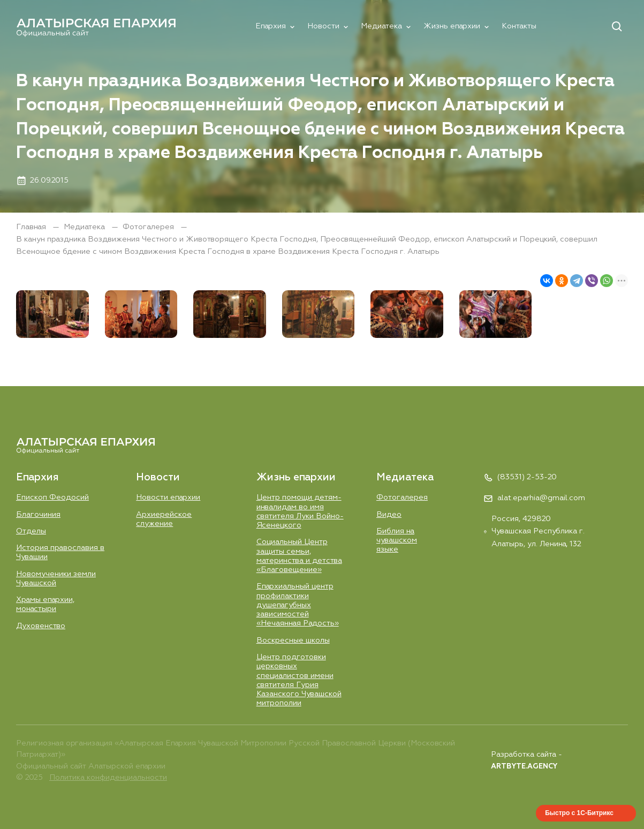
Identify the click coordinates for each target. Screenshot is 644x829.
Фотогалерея (149, 227)
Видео (389, 515)
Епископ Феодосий (52, 498)
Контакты (519, 26)
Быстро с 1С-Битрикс (579, 813)
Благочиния (38, 515)
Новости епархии (168, 498)
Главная (32, 227)
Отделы (31, 531)
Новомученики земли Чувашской (56, 579)
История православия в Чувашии (60, 552)
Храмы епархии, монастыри (45, 604)
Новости (323, 26)
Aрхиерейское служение (164, 519)
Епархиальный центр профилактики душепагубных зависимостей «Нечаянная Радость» (298, 605)
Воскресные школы (293, 640)
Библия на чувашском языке (397, 541)
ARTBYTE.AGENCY (524, 767)
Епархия (271, 26)
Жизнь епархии (452, 26)
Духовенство (41, 626)
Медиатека (381, 26)
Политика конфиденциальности (108, 778)
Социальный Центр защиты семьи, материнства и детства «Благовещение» (299, 556)
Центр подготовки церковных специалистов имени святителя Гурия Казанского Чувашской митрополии (299, 680)
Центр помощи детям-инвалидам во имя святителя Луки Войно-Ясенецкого (300, 511)
